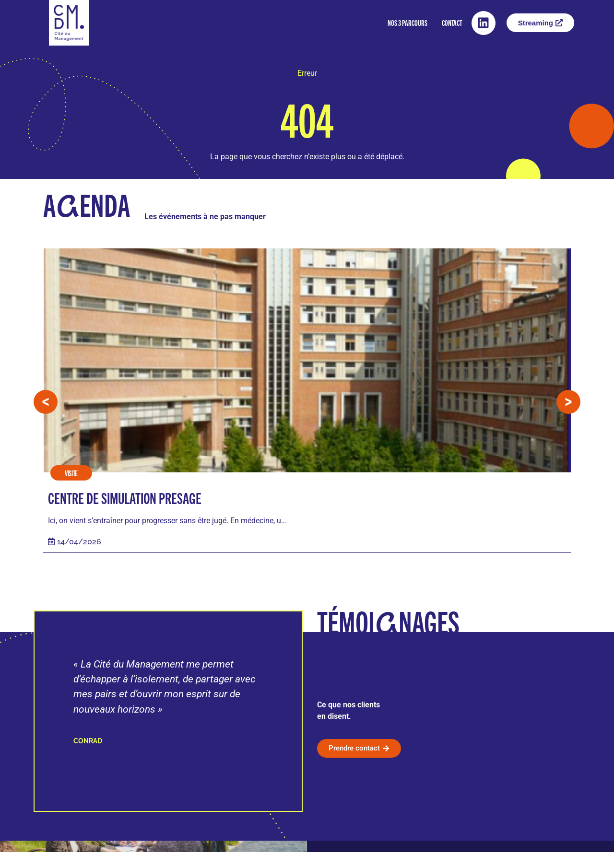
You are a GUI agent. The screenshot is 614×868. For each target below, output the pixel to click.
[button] (46, 410)
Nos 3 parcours (407, 23)
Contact (452, 23)
